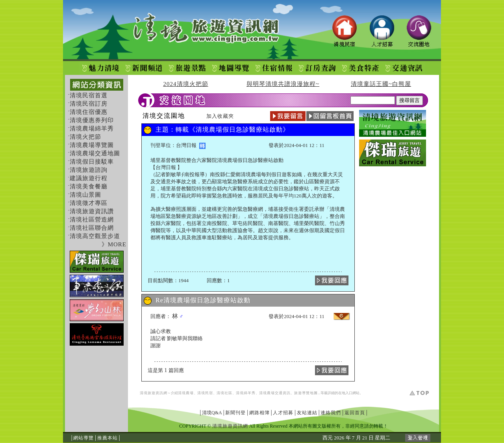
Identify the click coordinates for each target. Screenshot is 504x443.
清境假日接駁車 (92, 162)
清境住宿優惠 (89, 112)
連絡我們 (331, 413)
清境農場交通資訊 (275, 393)
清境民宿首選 (89, 95)
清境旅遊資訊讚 (92, 211)
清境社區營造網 (92, 220)
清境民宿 (205, 393)
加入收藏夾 (220, 116)
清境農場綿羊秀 (92, 128)
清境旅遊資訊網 (154, 393)
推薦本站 (107, 438)
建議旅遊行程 (89, 178)
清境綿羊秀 (246, 393)
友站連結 (307, 413)
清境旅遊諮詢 (89, 170)
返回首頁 (355, 413)
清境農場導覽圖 (92, 145)
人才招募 (283, 413)
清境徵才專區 (89, 203)
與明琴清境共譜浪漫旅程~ (283, 84)
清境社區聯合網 (92, 228)
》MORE (114, 244)
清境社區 (224, 393)
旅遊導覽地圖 (306, 393)
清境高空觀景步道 (95, 236)
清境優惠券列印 (92, 120)
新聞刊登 (235, 413)
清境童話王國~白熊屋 (381, 84)
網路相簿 (259, 413)
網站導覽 (83, 438)
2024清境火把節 (186, 84)
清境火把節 (85, 137)
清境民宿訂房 (89, 104)
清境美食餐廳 (89, 186)
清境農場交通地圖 (95, 153)
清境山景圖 (85, 195)
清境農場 (186, 393)
